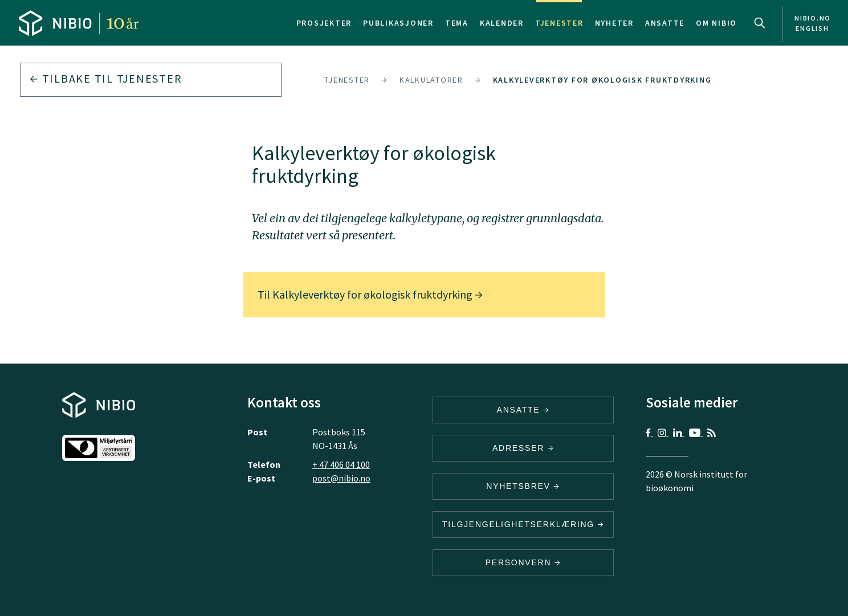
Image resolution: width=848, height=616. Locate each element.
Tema (457, 23)
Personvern (523, 562)
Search (760, 23)
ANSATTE (523, 410)
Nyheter (614, 23)
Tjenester (559, 23)
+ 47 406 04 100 (341, 464)
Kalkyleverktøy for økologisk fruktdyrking (602, 80)
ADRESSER (523, 448)
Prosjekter (324, 23)
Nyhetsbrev (523, 486)
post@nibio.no (341, 478)
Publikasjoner (398, 23)
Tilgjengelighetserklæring (523, 524)
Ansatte (665, 23)
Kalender (502, 23)
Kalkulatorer (431, 80)
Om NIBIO (716, 23)
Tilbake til (106, 78)
